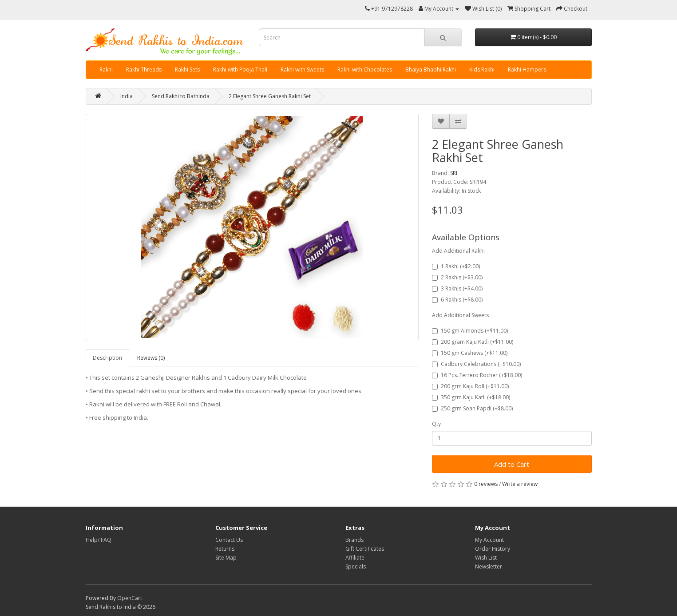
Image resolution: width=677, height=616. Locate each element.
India (127, 96)
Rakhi (106, 70)
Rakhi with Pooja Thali (240, 70)
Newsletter (489, 566)
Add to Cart (512, 464)
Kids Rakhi (482, 70)
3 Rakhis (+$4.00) (457, 288)
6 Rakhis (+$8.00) (457, 300)
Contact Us (229, 540)
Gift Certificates (365, 549)
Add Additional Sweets (460, 315)
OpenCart (130, 598)
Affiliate (355, 558)
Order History (493, 549)
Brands (354, 540)
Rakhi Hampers (527, 70)
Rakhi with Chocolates (365, 70)
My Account (489, 540)
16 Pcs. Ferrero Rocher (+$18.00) (477, 375)
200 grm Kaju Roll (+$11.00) (470, 386)
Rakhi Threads (144, 70)
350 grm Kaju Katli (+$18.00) (471, 397)
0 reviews (486, 484)
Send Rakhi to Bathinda (181, 96)
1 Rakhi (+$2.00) (456, 266)
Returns (225, 549)
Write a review (520, 484)
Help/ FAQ (99, 540)
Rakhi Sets (187, 70)
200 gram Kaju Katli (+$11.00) (473, 342)
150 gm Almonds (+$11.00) (470, 331)
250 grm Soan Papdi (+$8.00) (472, 408)
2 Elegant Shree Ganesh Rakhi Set (270, 96)
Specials (356, 566)
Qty (436, 424)
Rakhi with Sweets (302, 70)
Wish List (486, 558)
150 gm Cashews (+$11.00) (470, 353)
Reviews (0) (151, 358)
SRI (454, 173)
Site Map (226, 558)
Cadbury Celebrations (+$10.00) (476, 364)
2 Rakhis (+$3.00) (457, 277)
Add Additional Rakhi (458, 251)
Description (107, 358)
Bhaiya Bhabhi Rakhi (431, 70)
